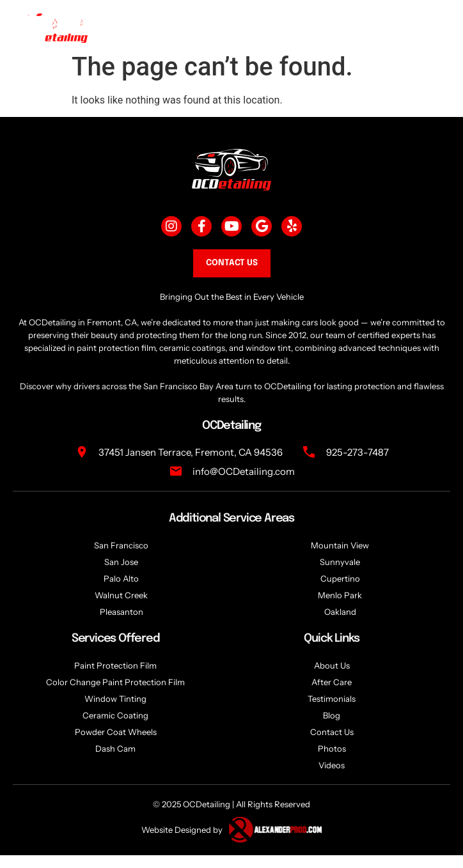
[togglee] (428, 27)
